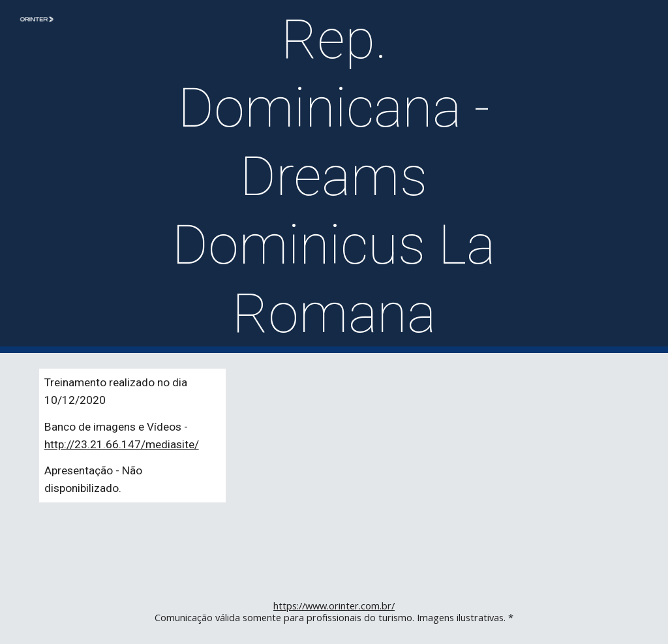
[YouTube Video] (486, 466)
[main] (334, 176)
